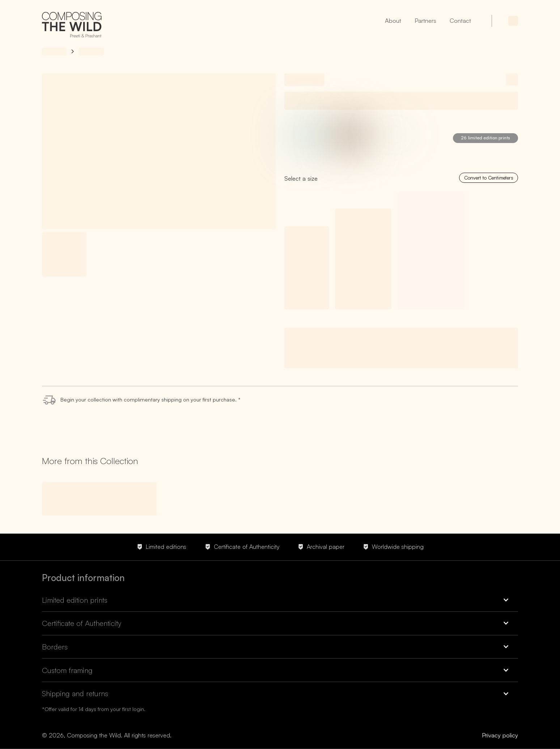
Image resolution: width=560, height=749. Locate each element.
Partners (425, 20)
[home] (72, 26)
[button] (280, 603)
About (393, 20)
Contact (460, 20)
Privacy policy (500, 735)
